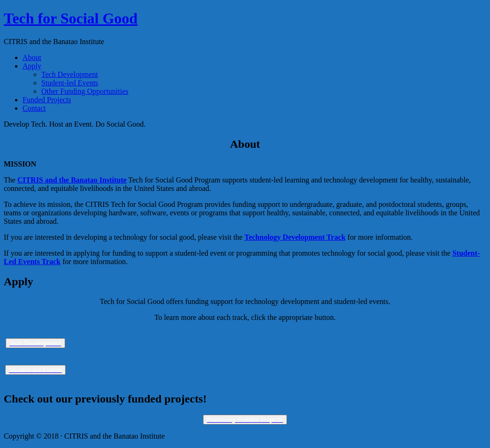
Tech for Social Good (71, 18)
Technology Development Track (295, 237)
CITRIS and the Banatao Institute (72, 180)
